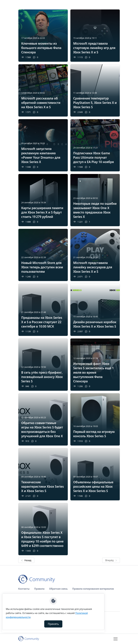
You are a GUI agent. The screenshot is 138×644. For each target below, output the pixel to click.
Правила (39, 589)
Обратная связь (58, 589)
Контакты (24, 589)
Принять (53, 624)
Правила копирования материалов (93, 589)
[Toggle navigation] (116, 639)
